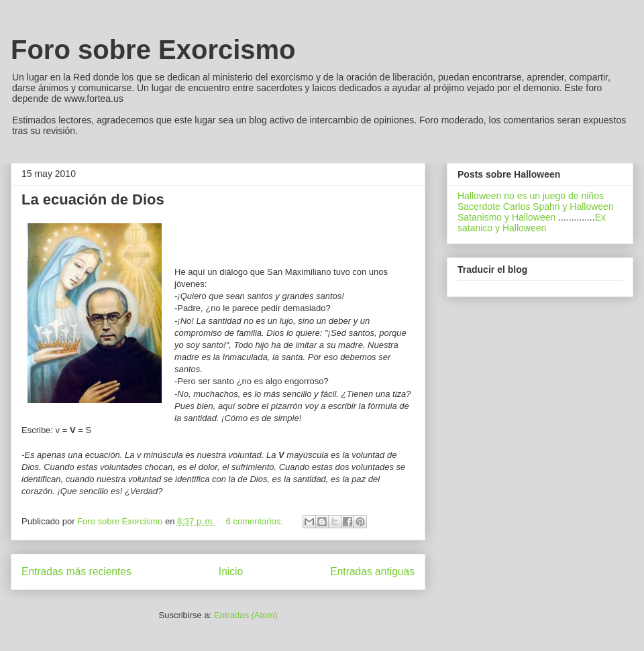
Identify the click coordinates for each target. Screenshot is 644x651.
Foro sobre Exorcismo (153, 50)
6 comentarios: (256, 521)
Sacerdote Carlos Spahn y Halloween (536, 206)
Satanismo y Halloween (506, 217)
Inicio (231, 572)
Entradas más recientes (76, 572)
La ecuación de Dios (93, 199)
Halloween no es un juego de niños (531, 196)
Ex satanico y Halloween (532, 223)
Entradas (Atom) (246, 615)
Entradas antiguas (372, 572)
